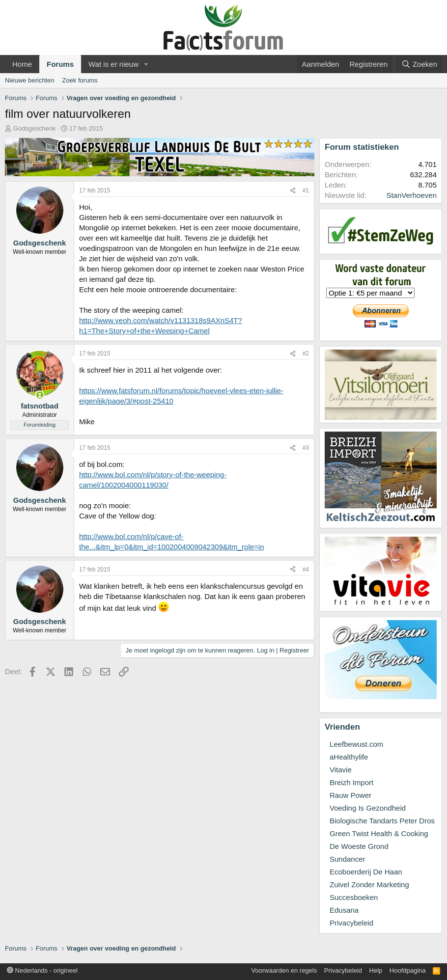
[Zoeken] (419, 64)
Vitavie (341, 770)
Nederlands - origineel (42, 970)
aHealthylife (349, 757)
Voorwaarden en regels (284, 970)
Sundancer (348, 859)
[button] (146, 64)
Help (376, 970)
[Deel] (293, 191)
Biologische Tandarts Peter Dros (382, 821)
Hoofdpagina (408, 970)
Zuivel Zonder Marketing (369, 885)
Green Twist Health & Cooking (379, 833)
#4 (306, 570)
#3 (306, 448)
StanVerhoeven (411, 195)
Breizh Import (351, 782)
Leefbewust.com (356, 744)
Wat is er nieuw (113, 64)
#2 (306, 354)
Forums (60, 64)
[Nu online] (40, 395)
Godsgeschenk (35, 128)
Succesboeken (354, 897)
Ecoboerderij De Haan (366, 872)
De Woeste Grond (359, 846)
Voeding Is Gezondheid (368, 808)
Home (22, 64)
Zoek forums (80, 80)
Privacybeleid (351, 923)
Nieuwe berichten (29, 80)
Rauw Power (350, 795)
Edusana (344, 910)
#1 (306, 191)
